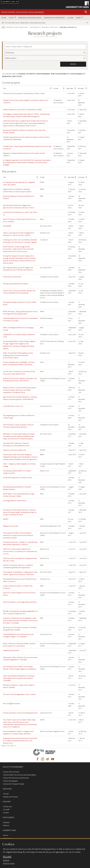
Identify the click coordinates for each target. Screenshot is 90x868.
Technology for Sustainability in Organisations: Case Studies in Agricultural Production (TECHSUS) (20, 573)
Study (11, 18)
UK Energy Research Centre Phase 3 (15, 501)
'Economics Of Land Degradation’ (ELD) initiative (19, 694)
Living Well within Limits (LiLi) (13, 406)
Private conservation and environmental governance (20, 713)
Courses (6, 794)
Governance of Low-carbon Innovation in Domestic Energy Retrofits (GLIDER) (20, 629)
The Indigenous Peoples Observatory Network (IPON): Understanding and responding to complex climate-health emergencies (26, 115)
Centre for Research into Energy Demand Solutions (20, 602)
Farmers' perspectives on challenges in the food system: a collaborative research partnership (19, 363)
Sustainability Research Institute (44, 27)
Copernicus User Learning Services (14, 450)
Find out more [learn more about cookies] (9, 863)
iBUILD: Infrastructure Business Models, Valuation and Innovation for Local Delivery (19, 645)
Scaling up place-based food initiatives (16, 284)
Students (6, 822)
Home (4, 18)
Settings (6, 860)
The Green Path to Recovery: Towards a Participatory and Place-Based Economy (16, 444)
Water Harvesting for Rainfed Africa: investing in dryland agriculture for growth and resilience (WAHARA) (19, 678)
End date (81, 88)
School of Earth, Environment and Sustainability (23, 12)
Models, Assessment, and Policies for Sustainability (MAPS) (23, 109)
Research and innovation (30, 18)
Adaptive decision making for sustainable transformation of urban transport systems (17, 190)
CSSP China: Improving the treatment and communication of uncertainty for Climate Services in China (20, 551)
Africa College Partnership (12, 704)
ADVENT (6, 519)
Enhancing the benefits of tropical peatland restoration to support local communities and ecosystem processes (18, 535)
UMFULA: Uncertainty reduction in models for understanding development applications (18, 566)
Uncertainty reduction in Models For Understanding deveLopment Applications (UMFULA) (20, 543)
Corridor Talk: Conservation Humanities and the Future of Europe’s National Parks (19, 373)
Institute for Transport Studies (14, 784)
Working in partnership (54, 18)
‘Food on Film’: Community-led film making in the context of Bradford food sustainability (19, 292)
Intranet (6, 813)
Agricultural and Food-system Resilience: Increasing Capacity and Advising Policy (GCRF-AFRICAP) (20, 398)
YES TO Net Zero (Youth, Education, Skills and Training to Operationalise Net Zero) (18, 426)
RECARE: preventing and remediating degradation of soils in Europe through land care (20, 612)
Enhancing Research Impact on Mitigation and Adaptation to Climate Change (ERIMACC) (18, 733)
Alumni (70, 18)
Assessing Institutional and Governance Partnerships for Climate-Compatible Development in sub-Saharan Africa (20, 741)
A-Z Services (8, 807)
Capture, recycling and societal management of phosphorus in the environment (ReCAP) (19, 234)
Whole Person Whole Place (12, 277)
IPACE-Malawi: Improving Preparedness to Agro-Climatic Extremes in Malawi (19, 495)
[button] (86, 12)
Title (4, 88)
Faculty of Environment (11, 772)
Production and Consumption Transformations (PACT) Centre (24, 93)
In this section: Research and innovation (25, 23)
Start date (70, 88)
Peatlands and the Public (11, 650)
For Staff (6, 810)
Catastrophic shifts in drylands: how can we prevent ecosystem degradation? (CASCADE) (20, 658)
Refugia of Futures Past (11, 526)
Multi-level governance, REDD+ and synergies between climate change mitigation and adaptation (20, 668)
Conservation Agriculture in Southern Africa (18, 478)
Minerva (6, 825)
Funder (56, 88)
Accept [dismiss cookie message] (7, 856)
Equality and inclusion (11, 797)
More (78, 18)
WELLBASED (7, 226)
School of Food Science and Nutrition (16, 778)
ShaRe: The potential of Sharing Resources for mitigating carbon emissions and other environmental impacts (18, 355)
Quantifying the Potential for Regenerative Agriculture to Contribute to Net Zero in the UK (19, 207)
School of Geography (10, 781)
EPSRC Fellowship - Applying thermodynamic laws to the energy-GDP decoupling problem (20, 313)
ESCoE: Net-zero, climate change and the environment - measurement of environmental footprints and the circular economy (18, 249)
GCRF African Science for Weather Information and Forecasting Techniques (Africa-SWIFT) (20, 380)
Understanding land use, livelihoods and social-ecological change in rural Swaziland (19, 635)
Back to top (7, 746)
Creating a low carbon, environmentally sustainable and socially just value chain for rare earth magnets (20, 241)
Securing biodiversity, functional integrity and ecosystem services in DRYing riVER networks (18, 269)
